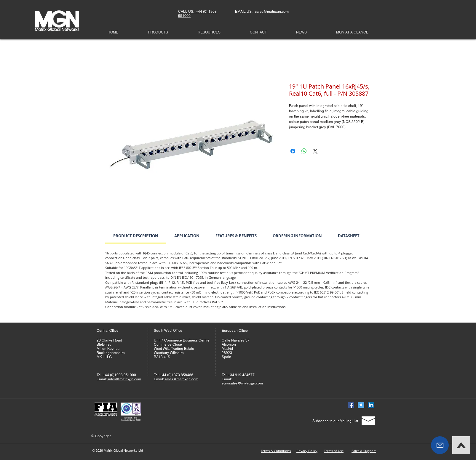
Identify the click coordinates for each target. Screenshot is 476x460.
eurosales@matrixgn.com (242, 383)
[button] (440, 445)
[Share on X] (315, 151)
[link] (136, 236)
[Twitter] (361, 405)
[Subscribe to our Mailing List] (335, 421)
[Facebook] (351, 405)
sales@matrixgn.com (124, 379)
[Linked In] (371, 405)
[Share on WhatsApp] (304, 151)
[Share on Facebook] (293, 151)
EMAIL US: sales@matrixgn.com (262, 12)
